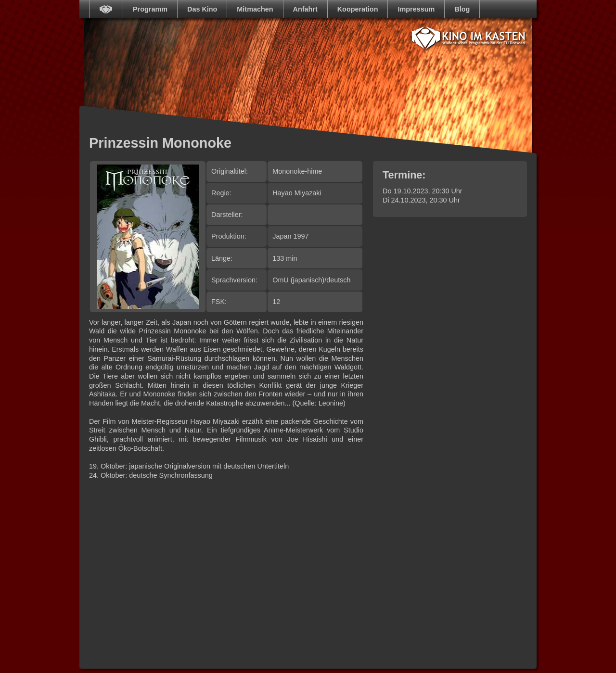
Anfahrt (305, 9)
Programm (150, 9)
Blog (462, 9)
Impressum (416, 9)
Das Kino (202, 9)
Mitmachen (255, 9)
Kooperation (358, 9)
